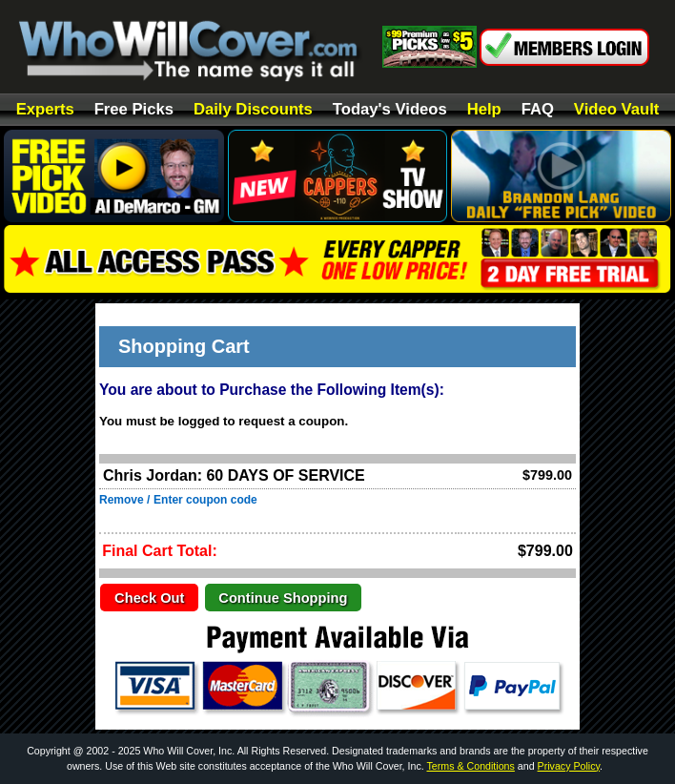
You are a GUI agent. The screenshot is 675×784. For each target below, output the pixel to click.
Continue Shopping (283, 598)
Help (484, 110)
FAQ (538, 110)
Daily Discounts (253, 110)
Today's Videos (390, 110)
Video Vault (616, 110)
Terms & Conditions (470, 766)
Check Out (149, 598)
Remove (122, 500)
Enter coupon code (205, 500)
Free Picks (134, 110)
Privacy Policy (569, 766)
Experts (45, 110)
